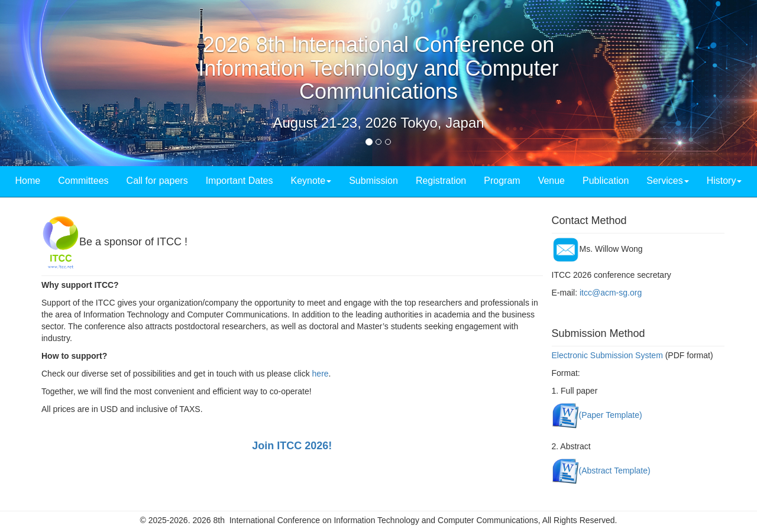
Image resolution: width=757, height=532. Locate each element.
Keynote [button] (311, 181)
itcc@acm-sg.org (611, 293)
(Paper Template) (611, 414)
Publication (606, 181)
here (321, 374)
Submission (373, 181)
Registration (441, 181)
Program (502, 181)
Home (28, 181)
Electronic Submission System (607, 355)
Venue (551, 181)
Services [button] (667, 181)
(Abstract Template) (615, 470)
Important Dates (240, 181)
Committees (83, 181)
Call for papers (157, 181)
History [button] (724, 181)
